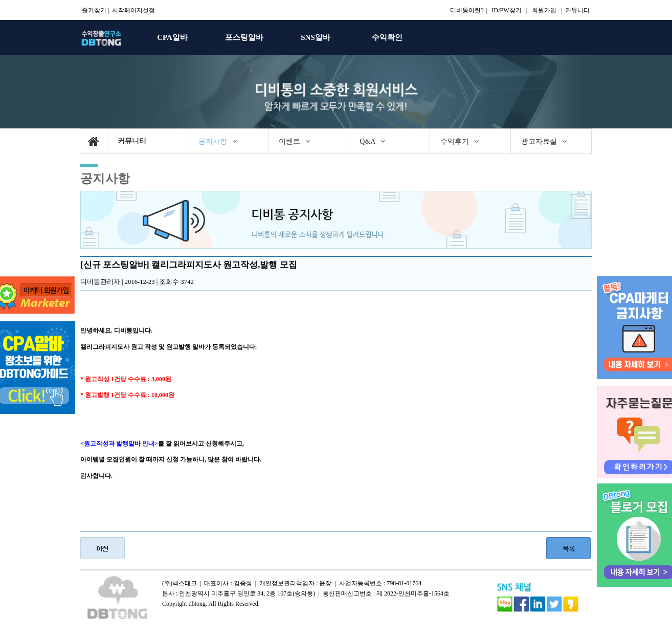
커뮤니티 (577, 10)
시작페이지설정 (133, 10)
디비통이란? (467, 10)
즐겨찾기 (94, 10)
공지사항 (105, 178)
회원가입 (544, 10)
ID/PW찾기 (507, 10)
